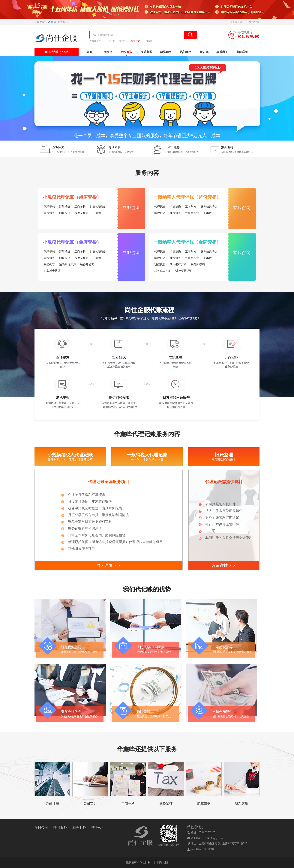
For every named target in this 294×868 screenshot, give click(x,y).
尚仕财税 (209, 849)
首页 (90, 52)
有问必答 (242, 52)
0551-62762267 (249, 37)
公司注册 (111, 41)
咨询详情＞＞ (109, 565)
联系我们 (222, 52)
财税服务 (126, 52)
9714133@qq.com (214, 838)
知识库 (204, 52)
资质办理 (146, 52)
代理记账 (123, 41)
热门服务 (186, 52)
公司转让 (148, 41)
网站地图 (163, 862)
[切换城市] (63, 22)
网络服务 (166, 52)
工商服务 (107, 52)
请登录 (237, 22)
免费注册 (253, 22)
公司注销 (136, 41)
